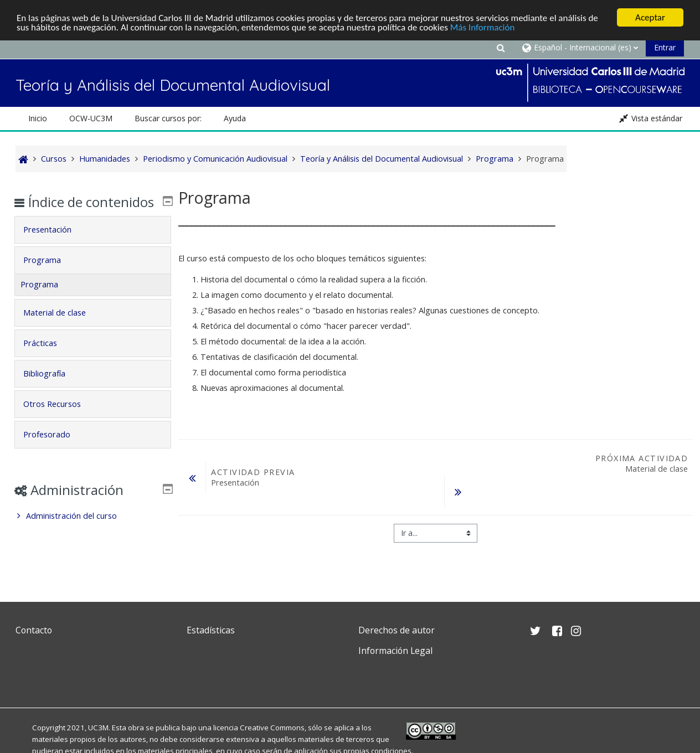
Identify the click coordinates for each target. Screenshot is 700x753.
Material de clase (62, 329)
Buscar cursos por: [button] (168, 118)
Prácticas (48, 359)
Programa (50, 276)
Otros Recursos (60, 420)
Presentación (55, 246)
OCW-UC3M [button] (91, 118)
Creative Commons (272, 728)
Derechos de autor (397, 630)
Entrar (665, 47)
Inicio (38, 118)
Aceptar (650, 17)
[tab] (92, 246)
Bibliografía (52, 390)
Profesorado (55, 450)
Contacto (34, 630)
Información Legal (395, 651)
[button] (501, 47)
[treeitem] (92, 532)
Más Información (483, 27)
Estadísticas (211, 630)
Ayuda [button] (235, 118)
